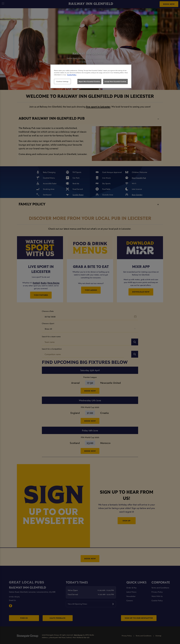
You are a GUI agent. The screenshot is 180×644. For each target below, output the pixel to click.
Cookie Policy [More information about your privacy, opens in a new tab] (72, 75)
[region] (91, 76)
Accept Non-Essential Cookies (115, 81)
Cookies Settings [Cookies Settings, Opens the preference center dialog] (62, 81)
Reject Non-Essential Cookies (89, 81)
